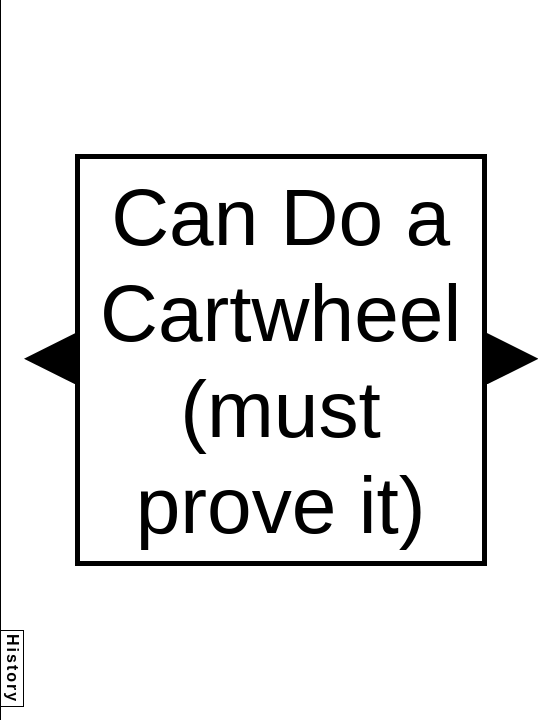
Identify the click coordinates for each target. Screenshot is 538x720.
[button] (49, 358)
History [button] (12, 668)
